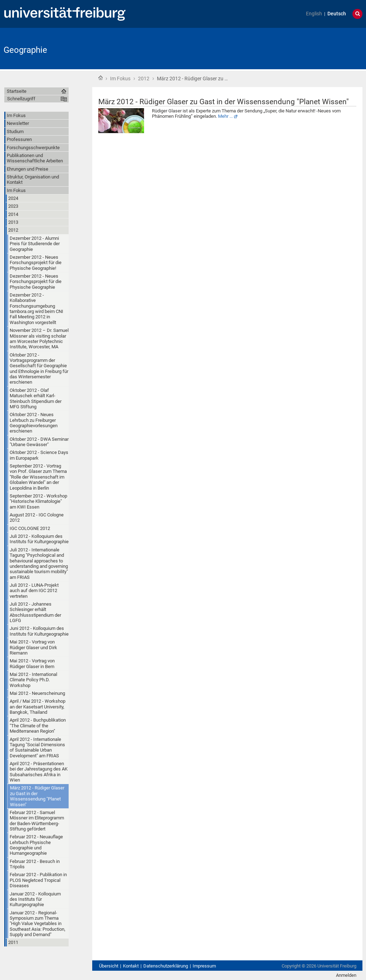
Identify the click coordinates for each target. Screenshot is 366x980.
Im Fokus (120, 79)
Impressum (204, 966)
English (314, 14)
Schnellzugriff (21, 99)
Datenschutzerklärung (166, 966)
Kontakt (131, 966)
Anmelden (346, 975)
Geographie (25, 50)
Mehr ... (225, 116)
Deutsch (337, 14)
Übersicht (109, 966)
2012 (144, 79)
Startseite (100, 78)
